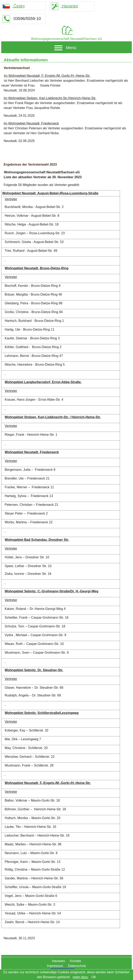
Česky (14, 6)
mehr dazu (80, 977)
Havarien (65, 6)
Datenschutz (77, 966)
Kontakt (75, 961)
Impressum (55, 966)
